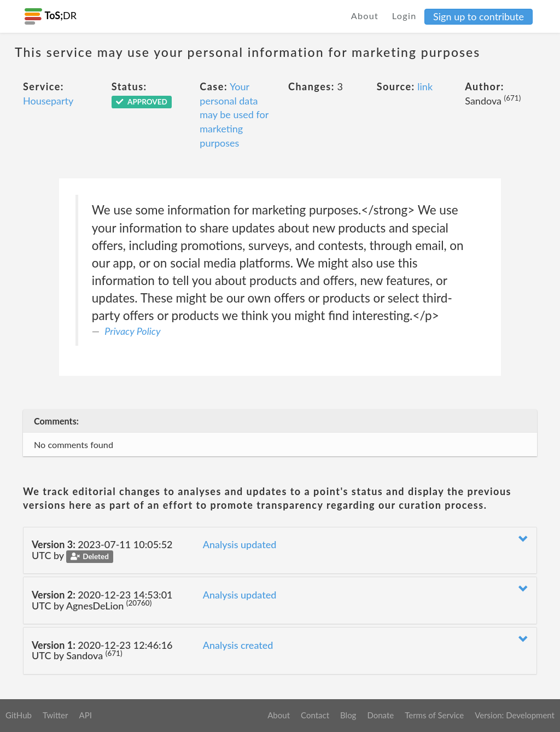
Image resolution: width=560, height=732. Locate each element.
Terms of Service (434, 715)
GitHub (19, 715)
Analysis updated (240, 544)
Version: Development (515, 715)
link (425, 86)
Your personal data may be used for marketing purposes (234, 115)
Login (404, 16)
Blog (348, 715)
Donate (380, 715)
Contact (315, 715)
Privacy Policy (132, 331)
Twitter (56, 715)
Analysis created (238, 645)
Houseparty (48, 101)
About (365, 16)
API (85, 715)
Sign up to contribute (479, 16)
